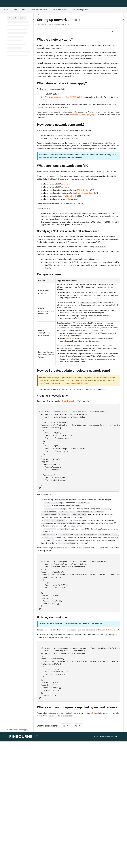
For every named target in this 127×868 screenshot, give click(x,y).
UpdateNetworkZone (109, 630)
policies (68, 339)
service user (65, 184)
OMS (24, 10)
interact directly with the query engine (83, 115)
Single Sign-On (72, 196)
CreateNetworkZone (69, 401)
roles (69, 199)
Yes (66, 726)
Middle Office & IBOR (60, 10)
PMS (15, 10)
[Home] (38, 15)
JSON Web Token (83, 190)
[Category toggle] (34, 20)
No (78, 726)
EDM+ (6, 10)
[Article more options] (118, 31)
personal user (66, 187)
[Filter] (30, 18)
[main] (79, 372)
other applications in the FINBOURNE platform (68, 97)
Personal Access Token (85, 193)
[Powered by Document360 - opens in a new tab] (18, 729)
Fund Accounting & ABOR (80, 10)
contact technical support (79, 383)
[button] (17, 18)
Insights (95, 713)
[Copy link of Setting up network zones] (80, 20)
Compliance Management (39, 10)
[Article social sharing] (112, 31)
